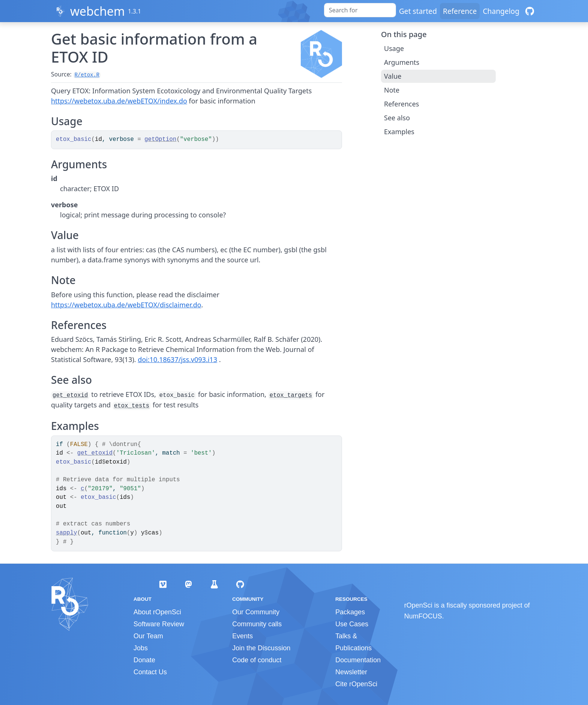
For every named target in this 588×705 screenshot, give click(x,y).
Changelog (501, 11)
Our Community (256, 612)
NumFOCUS (423, 616)
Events (242, 636)
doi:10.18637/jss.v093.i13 (177, 359)
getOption (160, 139)
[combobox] (360, 10)
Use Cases (352, 624)
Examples (399, 132)
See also (397, 118)
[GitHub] (530, 11)
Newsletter (351, 672)
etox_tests (132, 406)
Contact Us (150, 672)
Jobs (141, 648)
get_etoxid (70, 395)
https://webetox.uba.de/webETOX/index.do (119, 101)
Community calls (257, 624)
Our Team (148, 636)
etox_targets (291, 395)
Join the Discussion (261, 648)
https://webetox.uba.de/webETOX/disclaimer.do (126, 305)
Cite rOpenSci (356, 684)
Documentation (358, 660)
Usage (394, 48)
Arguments (402, 62)
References (401, 104)
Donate (144, 660)
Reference (460, 11)
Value (393, 76)
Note (392, 90)
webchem (97, 11)
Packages (350, 612)
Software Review (159, 624)
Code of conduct (257, 660)
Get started (418, 11)
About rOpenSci (157, 612)
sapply (67, 533)
